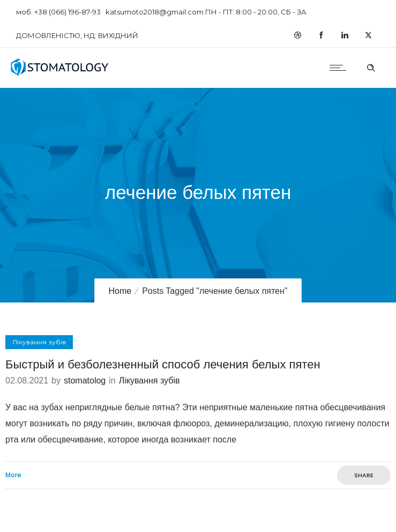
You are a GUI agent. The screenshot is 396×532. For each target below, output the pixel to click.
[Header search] (371, 66)
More (13, 475)
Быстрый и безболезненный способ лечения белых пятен (163, 364)
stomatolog (85, 380)
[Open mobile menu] (340, 68)
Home (120, 291)
